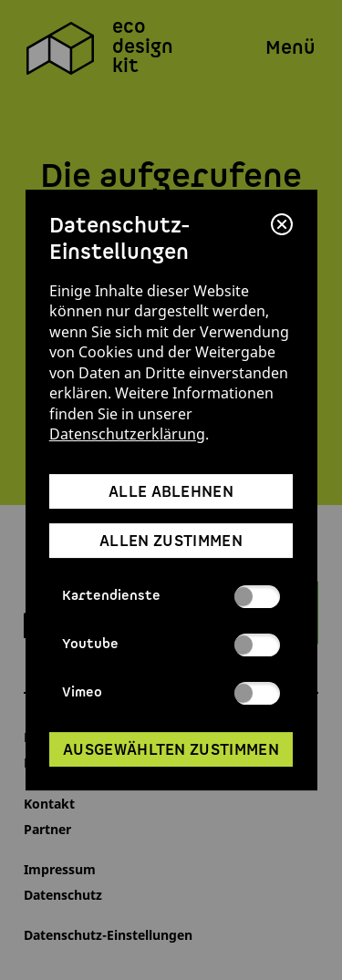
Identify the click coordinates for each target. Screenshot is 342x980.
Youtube (171, 645)
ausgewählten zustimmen (171, 750)
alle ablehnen (171, 492)
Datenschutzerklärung (127, 434)
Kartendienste (171, 597)
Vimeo (171, 693)
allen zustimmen (171, 542)
